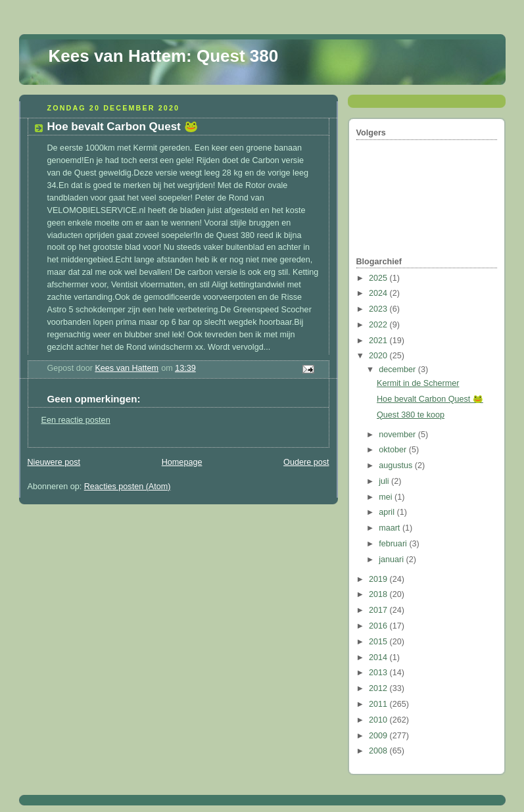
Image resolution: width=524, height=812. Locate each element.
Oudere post (306, 462)
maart (391, 528)
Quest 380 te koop (411, 415)
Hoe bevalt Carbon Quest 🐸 (430, 399)
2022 (379, 325)
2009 (379, 736)
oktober (394, 450)
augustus (397, 466)
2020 (379, 356)
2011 (379, 704)
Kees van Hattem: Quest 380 (164, 56)
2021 (379, 341)
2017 (379, 610)
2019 (379, 579)
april (388, 512)
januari (392, 560)
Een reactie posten (76, 420)
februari (394, 544)
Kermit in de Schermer (418, 383)
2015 (379, 642)
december (398, 370)
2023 (379, 309)
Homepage (182, 462)
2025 (379, 278)
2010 (379, 720)
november (398, 435)
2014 (379, 657)
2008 (379, 751)
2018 (379, 594)
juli (385, 481)
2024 (379, 293)
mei (387, 497)
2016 (379, 626)
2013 (379, 673)
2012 (379, 688)
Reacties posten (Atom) (128, 487)
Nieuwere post (54, 462)
